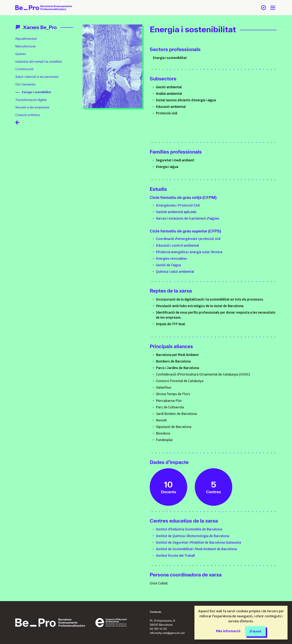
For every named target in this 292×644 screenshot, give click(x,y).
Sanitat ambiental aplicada (176, 212)
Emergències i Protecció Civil (178, 205)
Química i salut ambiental (175, 272)
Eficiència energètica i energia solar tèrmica (189, 252)
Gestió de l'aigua (168, 265)
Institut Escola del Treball (175, 555)
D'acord (255, 631)
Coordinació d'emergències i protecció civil (188, 239)
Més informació (228, 631)
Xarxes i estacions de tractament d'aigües (188, 218)
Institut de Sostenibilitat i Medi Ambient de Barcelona (196, 549)
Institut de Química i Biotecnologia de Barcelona (193, 536)
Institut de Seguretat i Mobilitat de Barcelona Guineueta (198, 542)
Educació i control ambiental (177, 245)
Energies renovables (171, 258)
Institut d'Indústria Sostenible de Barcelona (189, 529)
